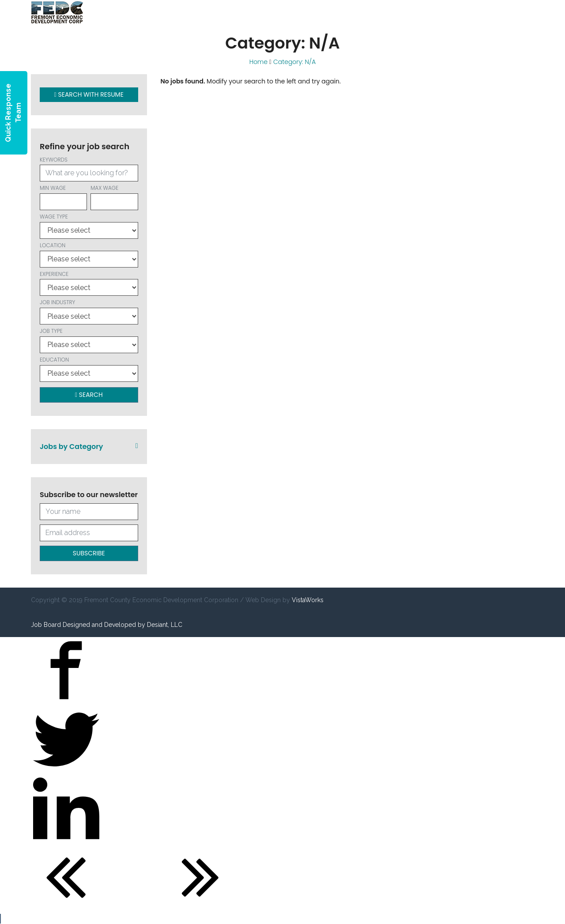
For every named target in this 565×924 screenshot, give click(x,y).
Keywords (89, 169)
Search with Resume (89, 94)
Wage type (89, 226)
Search (89, 395)
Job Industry (89, 311)
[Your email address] (89, 533)
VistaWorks (308, 600)
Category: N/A (294, 62)
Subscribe (89, 553)
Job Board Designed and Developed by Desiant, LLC (107, 625)
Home (259, 62)
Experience (89, 283)
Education (89, 369)
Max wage (114, 197)
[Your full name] (89, 512)
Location (89, 255)
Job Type (89, 340)
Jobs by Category (89, 447)
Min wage (63, 197)
